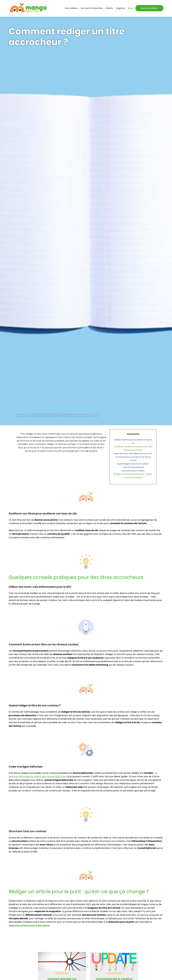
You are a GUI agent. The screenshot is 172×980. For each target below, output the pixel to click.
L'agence (120, 8)
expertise (92, 8)
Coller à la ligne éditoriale (133, 467)
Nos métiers (71, 8)
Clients (109, 8)
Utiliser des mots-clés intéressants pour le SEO (133, 453)
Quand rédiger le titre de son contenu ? (133, 464)
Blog (130, 8)
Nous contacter (149, 8)
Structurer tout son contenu (133, 471)
